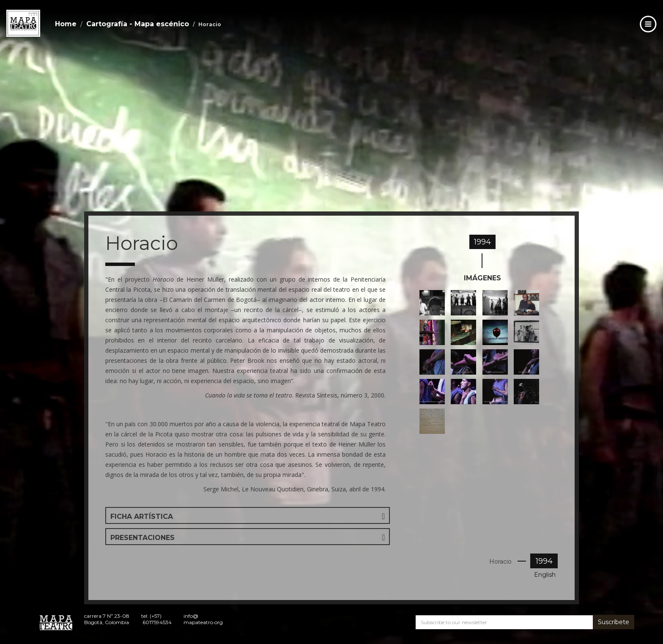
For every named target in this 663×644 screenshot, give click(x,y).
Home (66, 24)
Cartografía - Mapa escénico (138, 24)
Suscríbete (614, 622)
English (545, 575)
